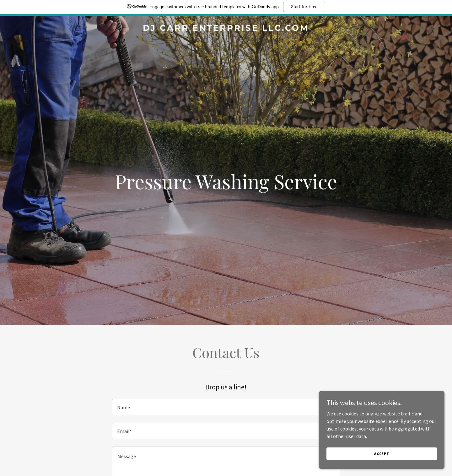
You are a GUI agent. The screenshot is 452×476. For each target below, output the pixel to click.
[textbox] (226, 407)
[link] (226, 29)
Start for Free (304, 7)
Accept (382, 454)
